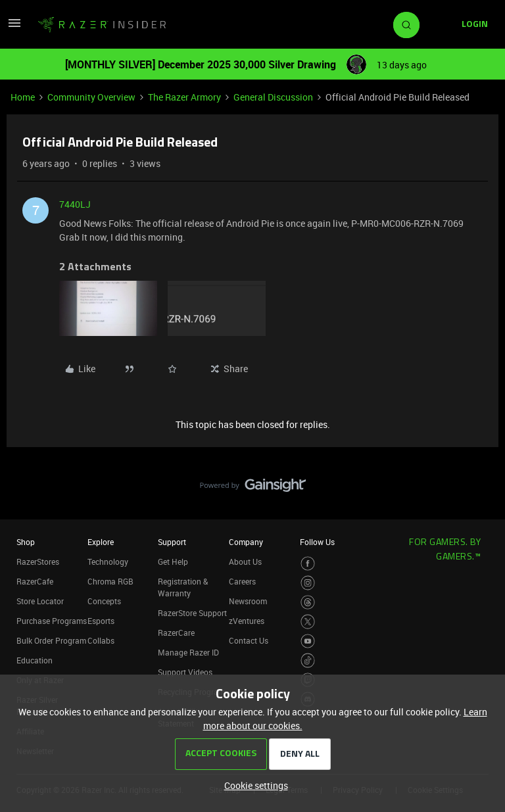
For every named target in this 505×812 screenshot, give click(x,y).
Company (246, 542)
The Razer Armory (184, 97)
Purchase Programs (52, 621)
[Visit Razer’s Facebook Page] (308, 564)
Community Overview (91, 97)
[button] (14, 27)
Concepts (104, 601)
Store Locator (40, 601)
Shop (26, 542)
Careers (242, 581)
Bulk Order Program (51, 640)
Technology (108, 561)
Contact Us (249, 640)
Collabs (101, 640)
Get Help (173, 561)
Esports (101, 621)
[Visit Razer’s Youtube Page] (308, 641)
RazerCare (176, 633)
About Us (245, 561)
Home (23, 97)
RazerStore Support (192, 613)
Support (172, 542)
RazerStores (38, 561)
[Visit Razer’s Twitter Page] (308, 622)
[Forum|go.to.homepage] (102, 25)
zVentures (247, 621)
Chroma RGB (110, 581)
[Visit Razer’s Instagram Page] (308, 583)
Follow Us (317, 542)
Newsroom (248, 601)
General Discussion (273, 97)
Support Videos (185, 672)
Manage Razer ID (188, 652)
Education (35, 660)
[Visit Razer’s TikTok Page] (308, 660)
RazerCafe (35, 581)
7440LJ (75, 204)
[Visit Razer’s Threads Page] (308, 603)
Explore (101, 542)
